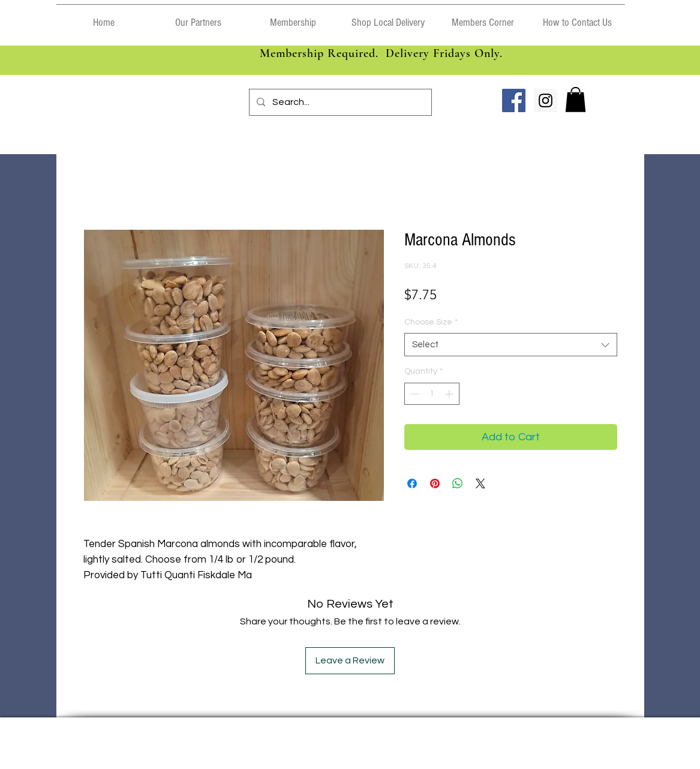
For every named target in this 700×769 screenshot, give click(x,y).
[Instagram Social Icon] (546, 100)
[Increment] (450, 394)
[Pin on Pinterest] (435, 483)
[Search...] (339, 102)
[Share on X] (480, 483)
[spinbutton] (432, 394)
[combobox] (511, 345)
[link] (576, 100)
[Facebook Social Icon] (514, 100)
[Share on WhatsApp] (458, 483)
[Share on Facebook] (412, 483)
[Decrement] (414, 394)
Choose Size (431, 322)
